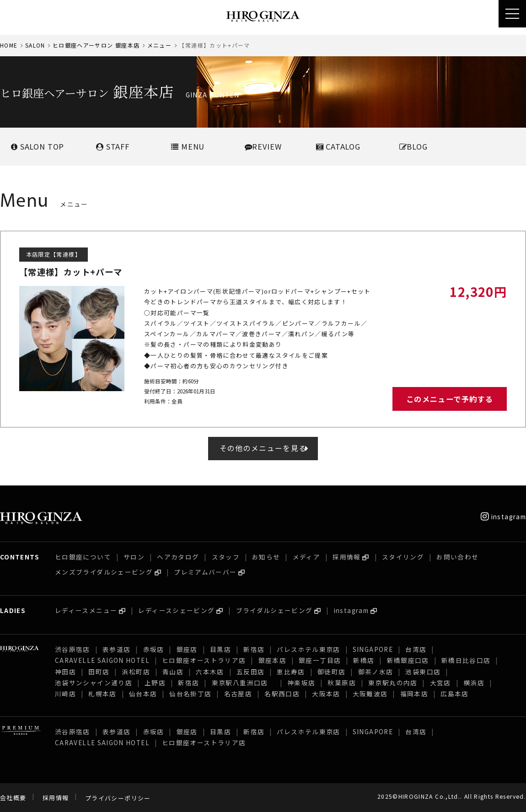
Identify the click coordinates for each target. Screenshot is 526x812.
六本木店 (210, 672)
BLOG (413, 146)
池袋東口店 (423, 672)
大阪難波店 (370, 694)
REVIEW (263, 146)
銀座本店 (272, 660)
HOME (9, 45)
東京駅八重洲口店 (243, 683)
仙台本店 (143, 694)
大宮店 (440, 683)
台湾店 (416, 649)
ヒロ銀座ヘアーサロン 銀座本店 (96, 45)
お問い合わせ (457, 557)
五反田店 (250, 672)
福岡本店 (414, 694)
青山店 (173, 672)
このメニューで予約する (450, 399)
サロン (134, 557)
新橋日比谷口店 (466, 660)
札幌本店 (102, 694)
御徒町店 (331, 672)
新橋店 (364, 660)
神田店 (65, 672)
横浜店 (474, 683)
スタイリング (403, 557)
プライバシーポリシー (118, 798)
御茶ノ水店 (376, 672)
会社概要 (13, 798)
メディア (306, 557)
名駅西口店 (282, 694)
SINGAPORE (373, 649)
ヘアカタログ (178, 557)
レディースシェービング (176, 610)
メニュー (159, 45)
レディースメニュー (86, 610)
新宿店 (254, 649)
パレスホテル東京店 (308, 649)
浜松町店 (136, 672)
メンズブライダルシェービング (104, 572)
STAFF (113, 146)
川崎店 (65, 694)
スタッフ (226, 557)
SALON (35, 45)
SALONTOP (38, 146)
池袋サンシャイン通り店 (94, 683)
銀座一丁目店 (320, 660)
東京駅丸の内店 (393, 683)
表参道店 (116, 649)
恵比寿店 (291, 672)
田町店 (99, 672)
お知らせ (266, 557)
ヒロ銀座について (83, 557)
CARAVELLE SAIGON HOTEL (102, 660)
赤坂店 (154, 649)
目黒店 (220, 649)
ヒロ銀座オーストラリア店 (204, 660)
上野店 (155, 683)
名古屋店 (238, 694)
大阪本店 (326, 694)
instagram (503, 516)
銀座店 (187, 649)
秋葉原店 (341, 683)
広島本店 (454, 694)
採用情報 (346, 557)
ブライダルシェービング (274, 610)
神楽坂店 (301, 683)
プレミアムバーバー (205, 572)
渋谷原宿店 (72, 649)
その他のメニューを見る (263, 448)
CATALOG (338, 146)
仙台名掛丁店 (190, 694)
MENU (188, 146)
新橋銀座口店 (408, 660)
